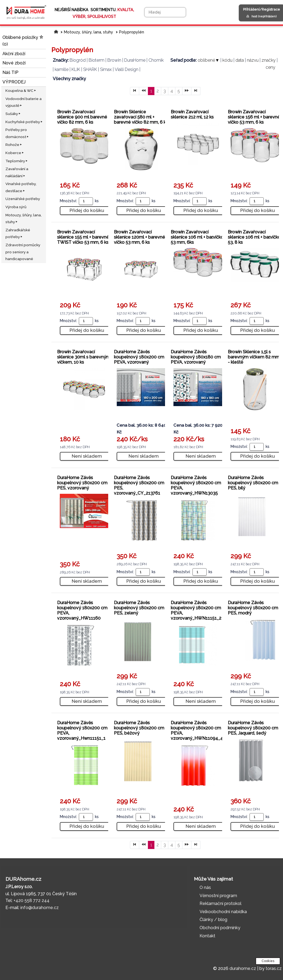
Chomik (156, 60)
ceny (270, 67)
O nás (205, 887)
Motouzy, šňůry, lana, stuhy (24, 219)
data (240, 60)
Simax (106, 69)
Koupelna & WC (21, 90)
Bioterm (97, 60)
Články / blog (213, 920)
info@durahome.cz (40, 908)
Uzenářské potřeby (23, 199)
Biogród (78, 60)
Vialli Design (127, 69)
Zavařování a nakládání (17, 172)
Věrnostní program (218, 896)
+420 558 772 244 (32, 901)
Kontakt (207, 936)
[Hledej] (165, 12)
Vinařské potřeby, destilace (21, 187)
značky (269, 60)
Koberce (15, 153)
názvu (253, 60)
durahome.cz (243, 968)
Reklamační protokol (220, 903)
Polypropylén (132, 32)
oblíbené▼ (209, 60)
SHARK (90, 69)
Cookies (268, 961)
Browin (114, 60)
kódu (227, 60)
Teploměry (17, 161)
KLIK (76, 69)
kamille (62, 69)
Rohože (14, 145)
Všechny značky (69, 79)
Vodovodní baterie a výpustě (24, 102)
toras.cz (274, 968)
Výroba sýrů (16, 207)
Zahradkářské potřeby (18, 233)
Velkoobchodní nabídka (223, 912)
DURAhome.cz (23, 879)
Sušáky (13, 114)
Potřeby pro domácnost (17, 133)
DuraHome (135, 60)
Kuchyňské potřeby (24, 122)
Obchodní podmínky (220, 928)
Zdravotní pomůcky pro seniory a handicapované (23, 252)
